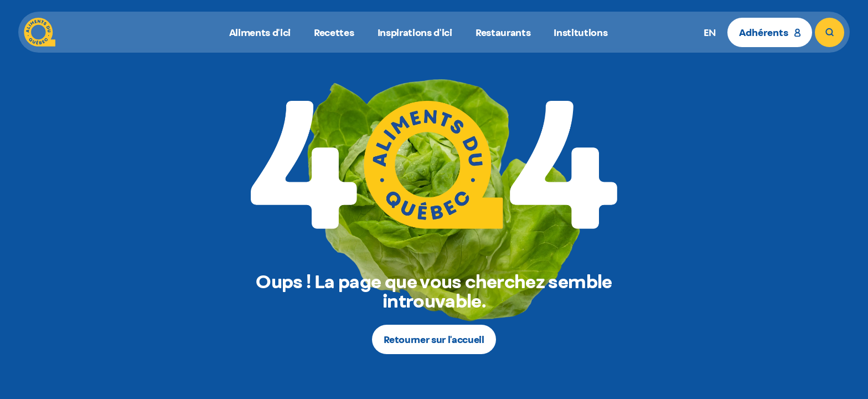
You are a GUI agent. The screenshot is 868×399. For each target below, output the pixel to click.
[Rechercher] (830, 32)
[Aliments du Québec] (40, 32)
